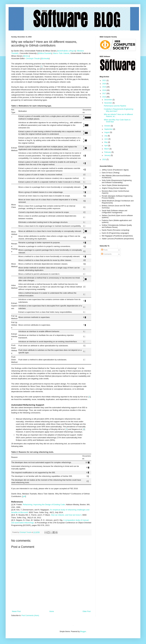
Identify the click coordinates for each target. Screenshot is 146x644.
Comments (106, 254)
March (107, 149)
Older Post (87, 611)
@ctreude (45, 58)
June (106, 139)
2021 (104, 80)
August (107, 132)
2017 (104, 94)
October (108, 126)
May (106, 142)
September (109, 129)
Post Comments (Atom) (30, 615)
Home (52, 611)
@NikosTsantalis (45, 53)
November (108, 103)
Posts (104, 250)
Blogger (83, 632)
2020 (104, 84)
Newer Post (16, 611)
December (108, 100)
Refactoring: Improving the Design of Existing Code (44, 505)
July (106, 136)
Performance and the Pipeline (115, 106)
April (106, 146)
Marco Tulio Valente (61, 53)
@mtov (26, 56)
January (108, 155)
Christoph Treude (33, 58)
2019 (104, 87)
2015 (104, 159)
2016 (104, 97)
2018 (104, 90)
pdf (24, 496)
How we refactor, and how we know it (66, 515)
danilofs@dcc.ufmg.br (66, 51)
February (108, 152)
